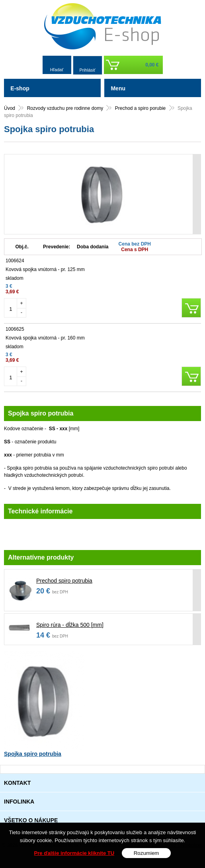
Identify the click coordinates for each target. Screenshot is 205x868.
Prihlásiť (87, 70)
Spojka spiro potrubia (33, 754)
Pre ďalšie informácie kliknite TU (74, 853)
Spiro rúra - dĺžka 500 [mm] (70, 625)
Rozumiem (146, 853)
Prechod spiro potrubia (64, 581)
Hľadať (57, 70)
